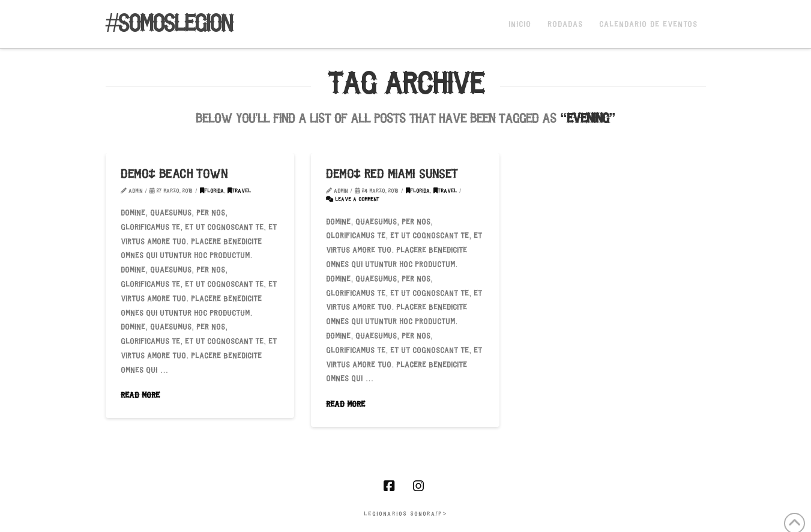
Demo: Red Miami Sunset (392, 175)
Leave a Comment (353, 200)
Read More (140, 396)
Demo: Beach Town (174, 175)
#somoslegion (169, 25)
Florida (212, 191)
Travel (239, 191)
